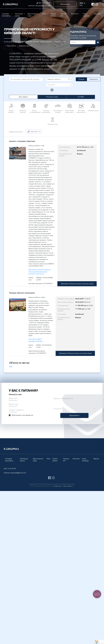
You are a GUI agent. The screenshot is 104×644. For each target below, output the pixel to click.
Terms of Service (67, 486)
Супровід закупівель (6, 15)
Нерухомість (11, 46)
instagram (97, 4)
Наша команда (86, 15)
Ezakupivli (10, 4)
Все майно (23, 97)
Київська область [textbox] (59, 79)
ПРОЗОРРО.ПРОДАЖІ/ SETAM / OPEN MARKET (33, 42)
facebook (93, 4)
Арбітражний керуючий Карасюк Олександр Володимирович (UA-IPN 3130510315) (40, 272)
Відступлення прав (33, 15)
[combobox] (59, 79)
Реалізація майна (19, 15)
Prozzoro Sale (52, 97)
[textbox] (59, 85)
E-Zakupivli (8, 42)
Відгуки (97, 14)
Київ (11, 367)
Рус (81, 5)
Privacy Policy (58, 486)
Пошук (81, 79)
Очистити (94, 79)
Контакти (75, 14)
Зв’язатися (65, 4)
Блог (44, 14)
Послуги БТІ (63, 15)
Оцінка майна (53, 15)
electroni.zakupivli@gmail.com (39, 6)
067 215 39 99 (45, 3)
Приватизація (60, 42)
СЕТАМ (81, 97)
